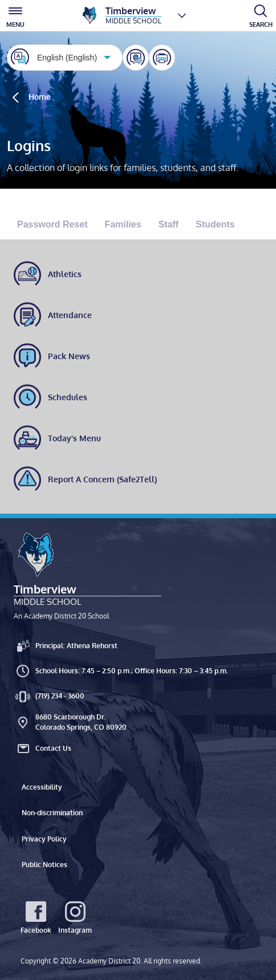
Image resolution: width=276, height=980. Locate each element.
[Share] (136, 58)
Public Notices (44, 865)
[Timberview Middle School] (121, 15)
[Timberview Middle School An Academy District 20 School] (88, 576)
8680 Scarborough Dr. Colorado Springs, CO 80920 (70, 722)
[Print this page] (162, 58)
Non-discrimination (52, 813)
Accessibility (42, 787)
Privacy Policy (44, 839)
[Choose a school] (182, 15)
